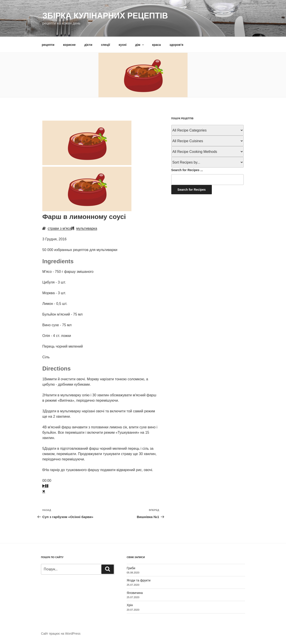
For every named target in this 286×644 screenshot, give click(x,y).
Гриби (131, 568)
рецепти (48, 45)
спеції (105, 45)
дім (140, 45)
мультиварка (87, 228)
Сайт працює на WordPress (61, 634)
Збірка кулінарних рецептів (105, 16)
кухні (123, 45)
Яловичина (135, 593)
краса (156, 45)
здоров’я (176, 45)
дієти (88, 45)
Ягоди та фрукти (139, 580)
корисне (69, 45)
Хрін (130, 605)
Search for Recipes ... (187, 170)
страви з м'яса (59, 228)
